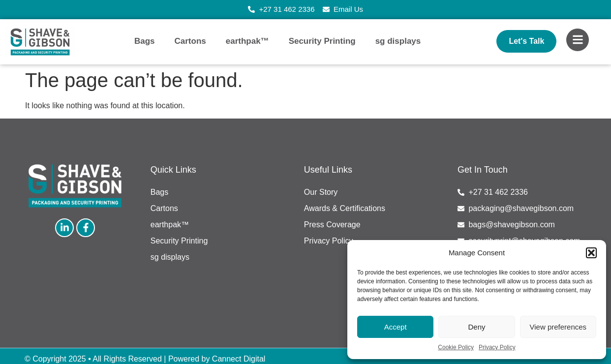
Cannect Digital (239, 359)
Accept (396, 327)
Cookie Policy (456, 347)
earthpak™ (247, 41)
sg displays (398, 41)
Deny (476, 327)
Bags (145, 41)
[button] (591, 253)
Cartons (190, 41)
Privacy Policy (497, 347)
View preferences (558, 327)
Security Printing (322, 41)
